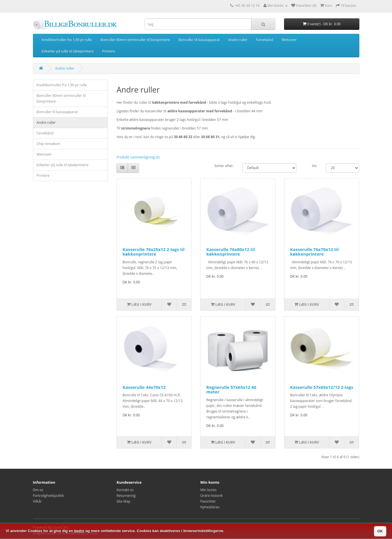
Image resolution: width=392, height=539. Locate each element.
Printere (109, 51)
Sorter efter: (224, 166)
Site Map (124, 501)
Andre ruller (238, 40)
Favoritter (208, 501)
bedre (79, 531)
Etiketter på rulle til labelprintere (68, 51)
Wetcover (289, 40)
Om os (38, 490)
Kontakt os (125, 490)
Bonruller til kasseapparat (199, 40)
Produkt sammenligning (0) (138, 157)
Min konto (209, 490)
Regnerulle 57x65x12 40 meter (231, 390)
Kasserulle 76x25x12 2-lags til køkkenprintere (154, 252)
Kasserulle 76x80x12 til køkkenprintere (231, 252)
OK (380, 531)
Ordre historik (212, 496)
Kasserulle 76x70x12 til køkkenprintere (314, 252)
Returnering (126, 496)
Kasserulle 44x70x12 (144, 387)
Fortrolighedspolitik (49, 496)
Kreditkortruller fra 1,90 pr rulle (67, 40)
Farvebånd (264, 40)
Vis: (315, 166)
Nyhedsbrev (210, 507)
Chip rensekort (49, 144)
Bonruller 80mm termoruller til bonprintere (135, 40)
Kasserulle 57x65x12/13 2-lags (322, 387)
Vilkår (37, 501)
